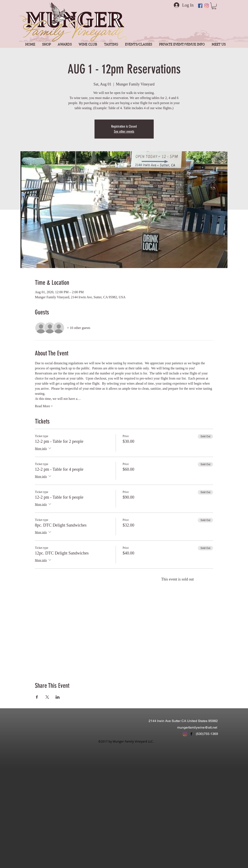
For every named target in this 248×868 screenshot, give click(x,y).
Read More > (44, 406)
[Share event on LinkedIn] (58, 697)
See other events (124, 131)
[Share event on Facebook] (37, 697)
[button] (214, 6)
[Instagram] (207, 6)
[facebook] (191, 734)
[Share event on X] (47, 697)
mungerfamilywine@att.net (197, 727)
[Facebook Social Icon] (200, 6)
